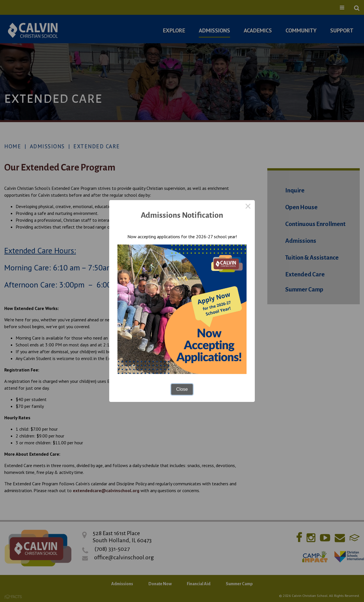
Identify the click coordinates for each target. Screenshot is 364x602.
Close (182, 389)
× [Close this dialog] (248, 207)
